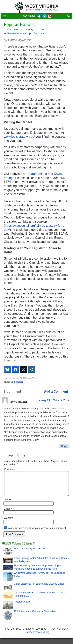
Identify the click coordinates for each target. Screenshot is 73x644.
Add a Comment (56, 392)
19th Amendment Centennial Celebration (35, 616)
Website (8, 523)
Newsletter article (17, 33)
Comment (10, 469)
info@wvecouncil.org (38, 637)
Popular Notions (19, 25)
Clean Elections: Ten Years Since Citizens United (39, 588)
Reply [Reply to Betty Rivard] (64, 446)
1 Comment (38, 33)
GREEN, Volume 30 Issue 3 (18, 548)
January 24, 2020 (34, 30)
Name (8, 504)
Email (8, 513)
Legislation (17, 382)
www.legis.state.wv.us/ (19, 137)
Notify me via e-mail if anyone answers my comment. (35, 533)
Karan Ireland (38, 174)
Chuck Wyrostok (13, 30)
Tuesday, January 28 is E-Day (29, 553)
